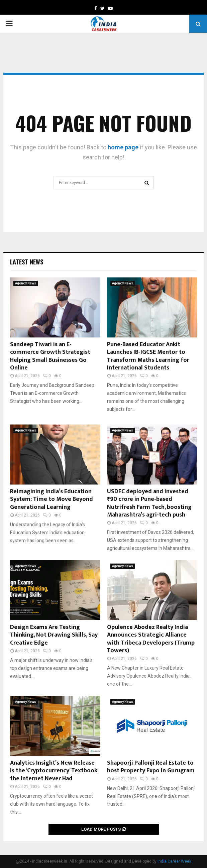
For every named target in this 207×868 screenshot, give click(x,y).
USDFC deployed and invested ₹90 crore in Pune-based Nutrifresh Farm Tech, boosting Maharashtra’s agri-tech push (149, 503)
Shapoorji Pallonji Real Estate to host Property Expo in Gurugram (151, 767)
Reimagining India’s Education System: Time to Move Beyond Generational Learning (51, 499)
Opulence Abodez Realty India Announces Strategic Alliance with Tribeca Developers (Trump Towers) (151, 639)
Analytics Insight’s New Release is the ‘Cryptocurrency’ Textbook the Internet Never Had (54, 771)
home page (123, 147)
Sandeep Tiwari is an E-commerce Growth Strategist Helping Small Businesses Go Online (50, 356)
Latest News (27, 262)
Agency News (26, 283)
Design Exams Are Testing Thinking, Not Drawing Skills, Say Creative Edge (54, 635)
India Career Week (174, 861)
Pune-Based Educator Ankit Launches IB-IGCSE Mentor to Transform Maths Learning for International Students (148, 356)
